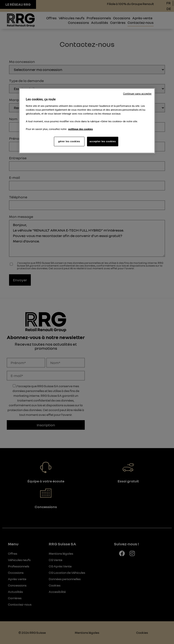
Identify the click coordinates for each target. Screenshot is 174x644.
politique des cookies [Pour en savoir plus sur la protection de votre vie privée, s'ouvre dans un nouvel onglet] (81, 129)
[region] (87, 121)
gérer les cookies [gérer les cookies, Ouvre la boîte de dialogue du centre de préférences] (69, 141)
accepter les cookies (103, 141)
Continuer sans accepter (137, 94)
